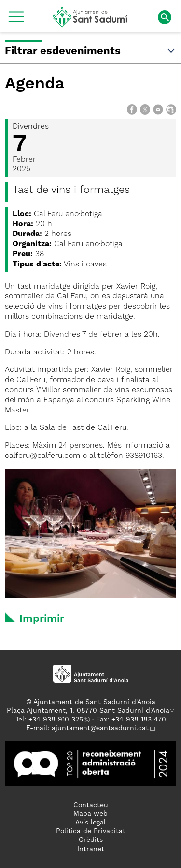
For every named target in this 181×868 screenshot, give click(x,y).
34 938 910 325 (58, 720)
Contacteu (91, 805)
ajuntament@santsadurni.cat (100, 728)
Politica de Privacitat (91, 831)
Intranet (91, 849)
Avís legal (90, 823)
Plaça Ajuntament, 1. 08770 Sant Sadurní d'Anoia (88, 711)
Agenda (35, 84)
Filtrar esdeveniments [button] (90, 51)
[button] (16, 20)
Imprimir (42, 619)
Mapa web (90, 814)
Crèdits (91, 840)
